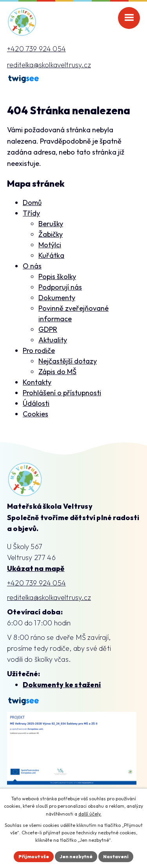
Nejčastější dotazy (68, 361)
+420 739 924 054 (36, 49)
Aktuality (53, 340)
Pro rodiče (39, 350)
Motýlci (50, 245)
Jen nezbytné (76, 856)
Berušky (51, 224)
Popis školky (57, 276)
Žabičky (51, 234)
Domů (32, 203)
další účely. (90, 814)
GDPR (48, 329)
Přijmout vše (34, 856)
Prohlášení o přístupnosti (62, 393)
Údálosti (36, 403)
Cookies (35, 414)
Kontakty (37, 382)
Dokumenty (57, 298)
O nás (32, 266)
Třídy (31, 213)
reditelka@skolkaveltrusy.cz (49, 65)
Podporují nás (60, 287)
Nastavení (116, 856)
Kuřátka (51, 255)
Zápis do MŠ (57, 372)
